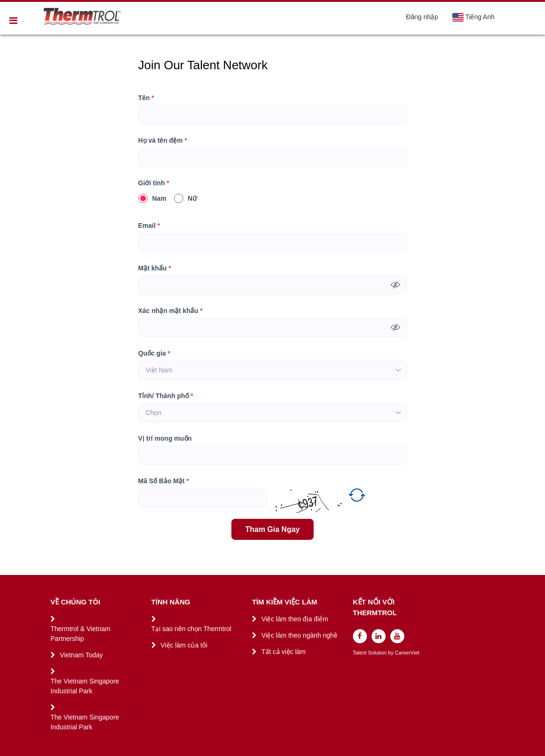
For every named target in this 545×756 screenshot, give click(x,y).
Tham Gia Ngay (272, 529)
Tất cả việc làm (283, 652)
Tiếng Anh (473, 17)
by (391, 653)
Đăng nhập (422, 17)
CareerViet (407, 653)
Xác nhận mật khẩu (171, 311)
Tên (146, 98)
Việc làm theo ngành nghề (299, 635)
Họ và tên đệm (163, 141)
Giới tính (154, 183)
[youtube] (397, 636)
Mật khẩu (155, 268)
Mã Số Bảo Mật (164, 481)
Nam (152, 198)
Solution (378, 653)
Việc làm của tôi (184, 645)
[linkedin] (379, 636)
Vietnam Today (81, 655)
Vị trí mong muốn (165, 438)
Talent (360, 653)
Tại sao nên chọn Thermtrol (191, 629)
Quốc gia (154, 353)
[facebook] (360, 636)
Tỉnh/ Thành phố (166, 396)
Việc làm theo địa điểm (295, 619)
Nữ (185, 198)
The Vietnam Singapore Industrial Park (85, 686)
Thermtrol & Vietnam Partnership (80, 634)
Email (149, 226)
